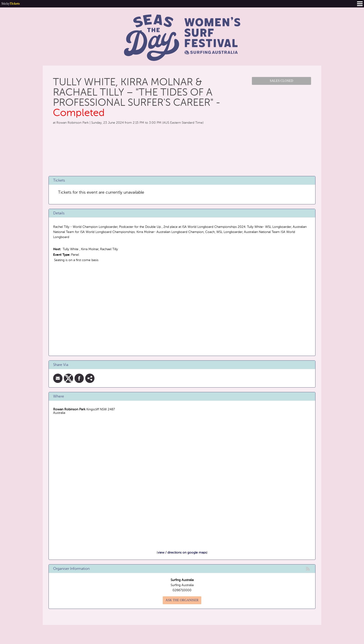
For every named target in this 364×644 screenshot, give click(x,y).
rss (308, 569)
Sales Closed (281, 81)
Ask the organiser (182, 600)
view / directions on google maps (182, 553)
